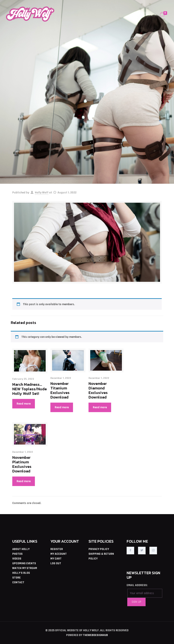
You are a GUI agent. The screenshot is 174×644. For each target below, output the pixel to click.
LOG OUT (56, 563)
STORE (16, 578)
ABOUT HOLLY (21, 549)
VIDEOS (17, 559)
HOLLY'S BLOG (21, 573)
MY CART (56, 559)
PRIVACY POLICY (99, 549)
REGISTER (57, 549)
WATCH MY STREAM (25, 568)
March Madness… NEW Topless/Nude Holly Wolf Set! (30, 389)
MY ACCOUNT (59, 554)
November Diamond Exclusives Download (98, 390)
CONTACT (18, 582)
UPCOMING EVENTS (24, 563)
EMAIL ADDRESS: (137, 585)
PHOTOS (17, 554)
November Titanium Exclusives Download (60, 390)
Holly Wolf (42, 193)
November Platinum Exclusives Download (22, 464)
